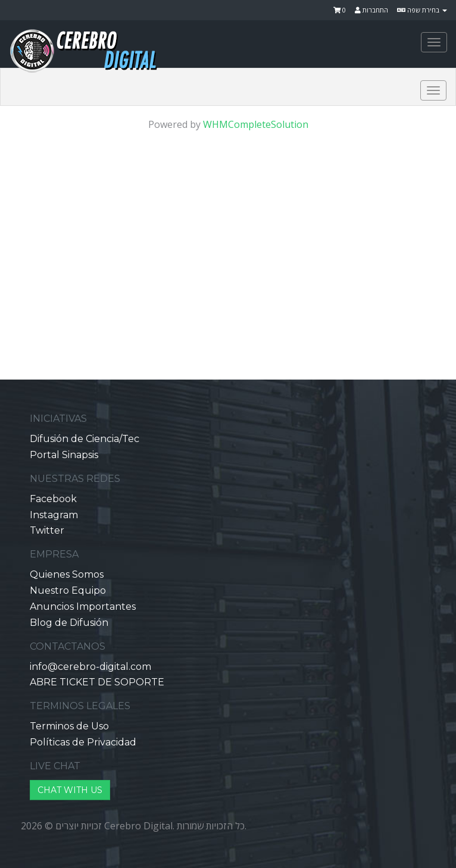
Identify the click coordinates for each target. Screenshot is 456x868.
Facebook (53, 499)
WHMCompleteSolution (256, 124)
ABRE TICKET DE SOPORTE (97, 682)
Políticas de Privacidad (83, 742)
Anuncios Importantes (83, 607)
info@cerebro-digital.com (90, 667)
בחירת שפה (422, 10)
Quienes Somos (67, 574)
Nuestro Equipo (68, 590)
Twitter (47, 530)
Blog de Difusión (69, 623)
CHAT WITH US (70, 790)
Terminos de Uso (69, 726)
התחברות (371, 10)
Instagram (54, 515)
